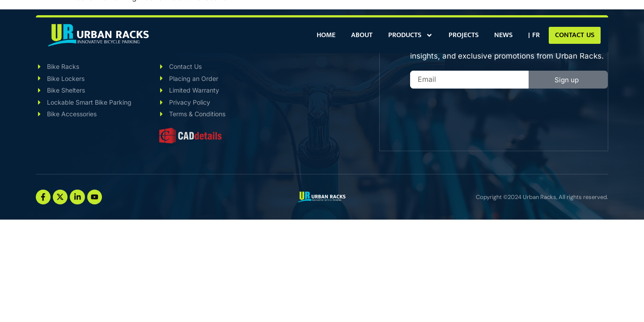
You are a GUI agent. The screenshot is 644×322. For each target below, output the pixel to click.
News (503, 35)
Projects (464, 35)
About (362, 35)
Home (326, 35)
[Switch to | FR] (534, 35)
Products (411, 35)
